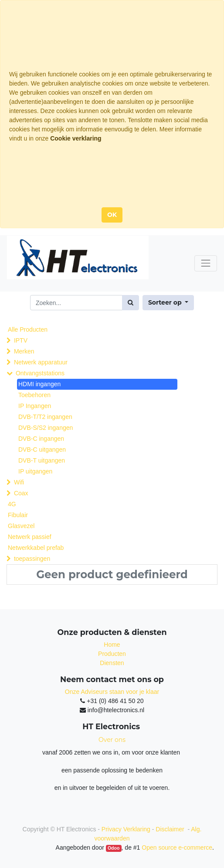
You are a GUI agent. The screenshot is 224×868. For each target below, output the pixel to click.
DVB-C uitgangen (42, 449)
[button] (168, 303)
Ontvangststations (40, 373)
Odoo (114, 848)
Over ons (112, 740)
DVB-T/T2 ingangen (45, 417)
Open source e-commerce (177, 847)
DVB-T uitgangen (42, 460)
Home (112, 645)
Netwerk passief (30, 537)
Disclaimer (171, 829)
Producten (112, 654)
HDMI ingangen (39, 384)
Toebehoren (34, 395)
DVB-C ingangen (41, 439)
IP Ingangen (35, 406)
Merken (24, 351)
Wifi (19, 482)
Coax (21, 493)
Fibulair (18, 515)
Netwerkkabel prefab (36, 548)
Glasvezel (21, 526)
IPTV (21, 340)
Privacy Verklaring (126, 829)
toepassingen (32, 559)
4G (12, 504)
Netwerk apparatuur (41, 362)
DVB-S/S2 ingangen (46, 428)
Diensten (112, 663)
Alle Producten (28, 329)
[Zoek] (131, 303)
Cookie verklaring (76, 138)
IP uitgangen (35, 471)
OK (112, 215)
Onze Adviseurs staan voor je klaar (112, 692)
